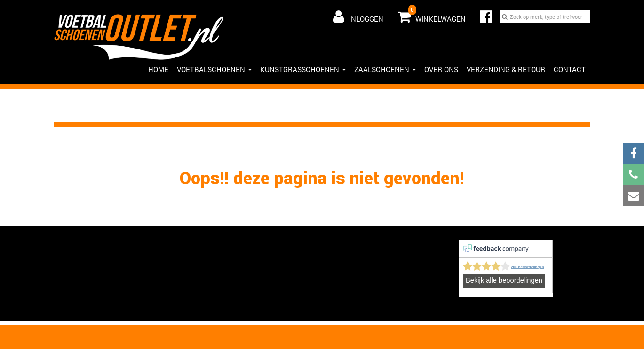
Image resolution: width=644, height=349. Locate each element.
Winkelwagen (432, 15)
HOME (158, 69)
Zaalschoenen (385, 69)
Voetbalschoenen (214, 69)
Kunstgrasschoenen (303, 69)
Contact (570, 69)
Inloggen (358, 16)
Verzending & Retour (506, 69)
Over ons (441, 69)
